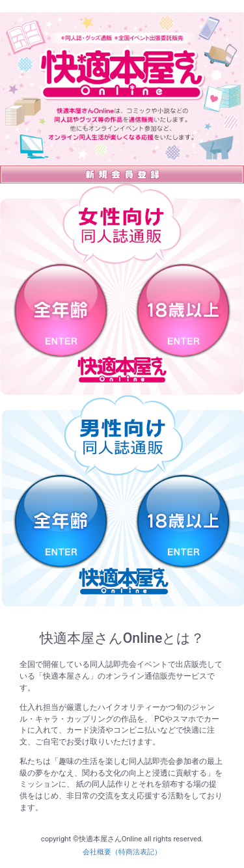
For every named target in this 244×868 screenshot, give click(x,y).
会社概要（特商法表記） (122, 852)
